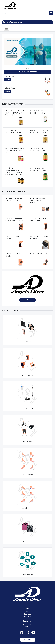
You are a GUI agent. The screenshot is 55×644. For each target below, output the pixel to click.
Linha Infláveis (28, 574)
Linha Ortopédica (28, 342)
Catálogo (27, 614)
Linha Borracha (27, 508)
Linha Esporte (27, 442)
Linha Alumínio (27, 408)
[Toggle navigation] (6, 29)
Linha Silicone (27, 475)
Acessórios (28, 541)
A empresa (28, 624)
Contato (28, 616)
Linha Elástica (28, 375)
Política (28, 627)
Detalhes (8, 80)
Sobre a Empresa (28, 300)
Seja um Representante (13, 22)
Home (27, 612)
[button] (26, 68)
